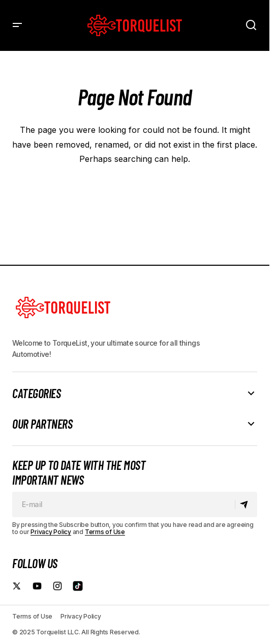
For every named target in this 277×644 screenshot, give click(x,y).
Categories (36, 394)
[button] (17, 25)
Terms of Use (105, 532)
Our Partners (42, 424)
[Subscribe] (246, 505)
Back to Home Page (135, 189)
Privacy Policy (51, 532)
